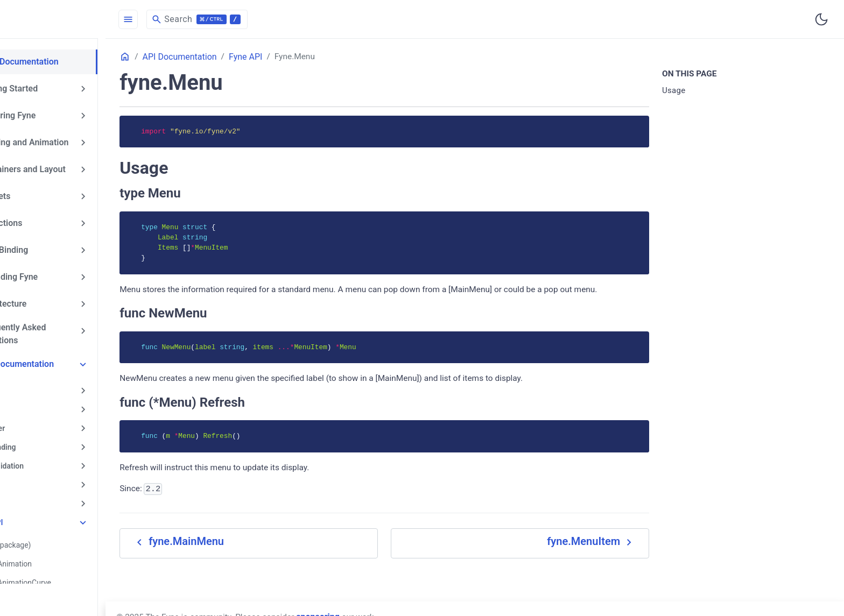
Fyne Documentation (62, 61)
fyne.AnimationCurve (72, 570)
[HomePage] (81, 19)
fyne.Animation (62, 552)
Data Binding (47, 246)
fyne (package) (62, 534)
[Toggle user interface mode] (821, 19)
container (44, 420)
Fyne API (44, 512)
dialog (39, 475)
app (35, 384)
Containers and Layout (66, 167)
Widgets (38, 193)
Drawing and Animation (68, 140)
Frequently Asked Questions (56, 328)
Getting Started (52, 88)
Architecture (47, 299)
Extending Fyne (52, 272)
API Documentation (60, 358)
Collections (44, 220)
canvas (40, 402)
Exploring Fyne (51, 114)
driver (38, 493)
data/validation (54, 457)
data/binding (50, 438)
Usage (688, 91)
